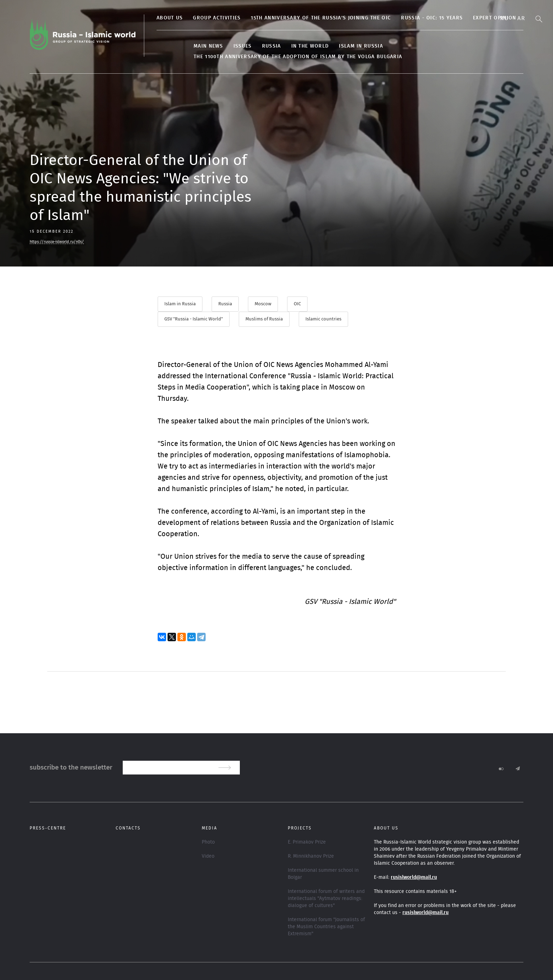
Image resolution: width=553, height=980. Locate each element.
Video (208, 856)
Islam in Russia (361, 46)
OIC (297, 304)
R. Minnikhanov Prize (311, 856)
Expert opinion (494, 18)
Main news (208, 46)
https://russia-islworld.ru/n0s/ (57, 242)
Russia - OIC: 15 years (432, 18)
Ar (521, 18)
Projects (300, 828)
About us (170, 18)
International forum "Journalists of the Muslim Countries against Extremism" (326, 927)
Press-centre (48, 828)
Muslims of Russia (264, 319)
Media (209, 828)
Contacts (128, 828)
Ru (504, 18)
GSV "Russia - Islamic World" (194, 319)
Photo (208, 842)
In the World (310, 46)
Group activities (217, 18)
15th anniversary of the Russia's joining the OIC (321, 18)
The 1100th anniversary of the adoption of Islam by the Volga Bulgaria (298, 57)
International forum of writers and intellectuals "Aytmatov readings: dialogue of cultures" (326, 899)
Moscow (263, 304)
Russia (272, 46)
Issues (243, 46)
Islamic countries (323, 319)
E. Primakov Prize (307, 842)
